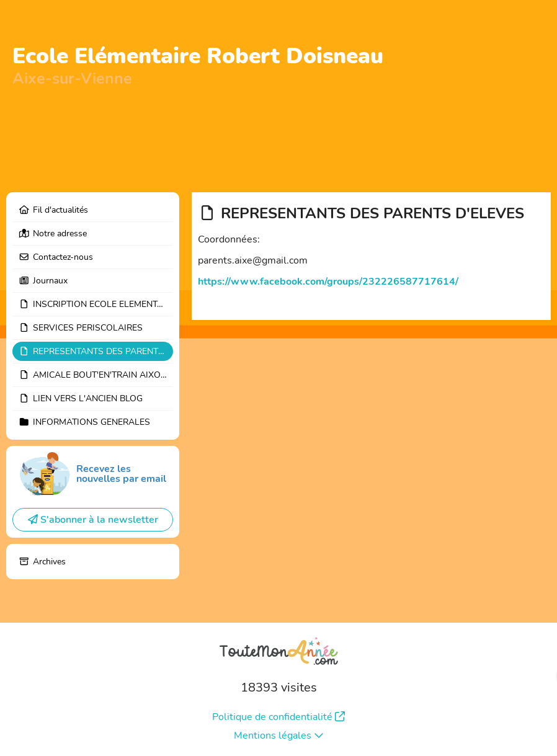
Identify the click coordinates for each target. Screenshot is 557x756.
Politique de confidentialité (278, 717)
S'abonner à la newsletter (93, 520)
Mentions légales (279, 736)
